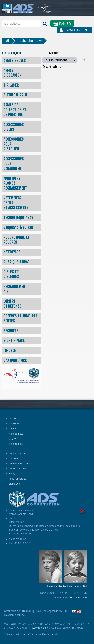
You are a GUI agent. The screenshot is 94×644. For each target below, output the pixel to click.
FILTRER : (53, 53)
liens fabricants (18, 479)
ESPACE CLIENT (74, 30)
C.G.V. (13, 439)
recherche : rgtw (30, 41)
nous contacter (17, 453)
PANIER (62, 24)
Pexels (54, 634)
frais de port (16, 444)
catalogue (15, 424)
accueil (13, 419)
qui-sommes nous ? (20, 464)
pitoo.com (21, 634)
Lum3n (41, 634)
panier (13, 429)
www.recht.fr (39, 628)
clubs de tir (15, 484)
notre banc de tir (18, 469)
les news (14, 459)
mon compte (16, 434)
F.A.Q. (13, 474)
